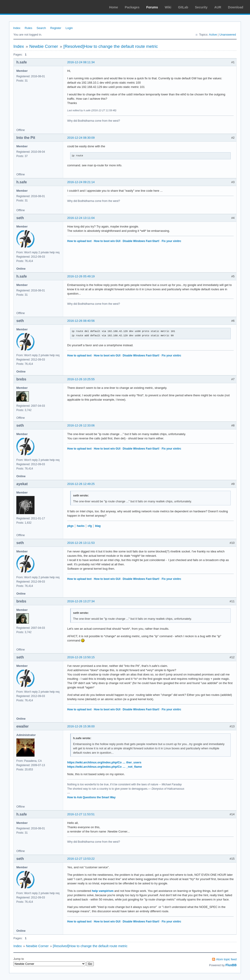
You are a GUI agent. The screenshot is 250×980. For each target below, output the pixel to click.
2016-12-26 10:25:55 (81, 379)
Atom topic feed (226, 959)
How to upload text (79, 241)
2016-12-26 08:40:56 (81, 321)
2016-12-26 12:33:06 (81, 425)
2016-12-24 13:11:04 (81, 218)
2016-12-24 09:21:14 (81, 182)
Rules (28, 28)
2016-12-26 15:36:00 (81, 726)
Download (236, 7)
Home (114, 7)
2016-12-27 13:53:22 (81, 859)
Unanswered (228, 35)
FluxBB (231, 965)
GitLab (183, 7)
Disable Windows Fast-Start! (141, 241)
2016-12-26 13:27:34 (81, 601)
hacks (81, 526)
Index (17, 28)
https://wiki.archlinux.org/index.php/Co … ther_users (104, 762)
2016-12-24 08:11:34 (81, 62)
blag (98, 526)
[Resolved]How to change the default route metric (111, 46)
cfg (90, 526)
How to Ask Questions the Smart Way (91, 797)
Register (56, 28)
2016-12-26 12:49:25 (81, 484)
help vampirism (103, 891)
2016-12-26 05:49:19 (81, 276)
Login (69, 28)
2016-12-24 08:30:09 (81, 138)
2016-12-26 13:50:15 (81, 657)
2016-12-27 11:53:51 (81, 814)
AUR (218, 7)
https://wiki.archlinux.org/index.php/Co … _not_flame (105, 767)
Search (41, 28)
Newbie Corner (44, 46)
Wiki (168, 7)
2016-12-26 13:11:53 (81, 543)
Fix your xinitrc (171, 241)
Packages (132, 7)
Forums (152, 7)
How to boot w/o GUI (107, 241)
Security (201, 7)
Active (213, 35)
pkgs (70, 526)
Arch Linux (25, 7)
